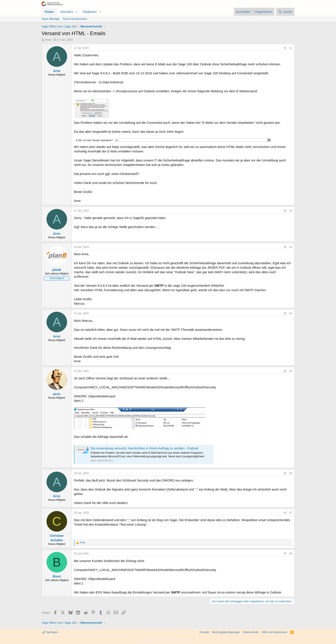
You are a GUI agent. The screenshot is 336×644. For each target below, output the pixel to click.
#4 (291, 313)
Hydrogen (50, 632)
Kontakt (204, 632)
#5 (291, 371)
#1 (291, 48)
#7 (291, 513)
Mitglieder (90, 12)
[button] (76, 12)
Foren (49, 12)
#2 (291, 211)
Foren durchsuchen (75, 19)
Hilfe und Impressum (274, 632)
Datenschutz (251, 632)
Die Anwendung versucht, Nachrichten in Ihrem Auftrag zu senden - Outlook (145, 448)
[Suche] (285, 12)
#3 (291, 247)
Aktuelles (67, 12)
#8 (291, 554)
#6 (291, 473)
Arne (48, 40)
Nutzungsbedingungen (226, 632)
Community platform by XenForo (168, 640)
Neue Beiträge (50, 19)
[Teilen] (285, 48)
